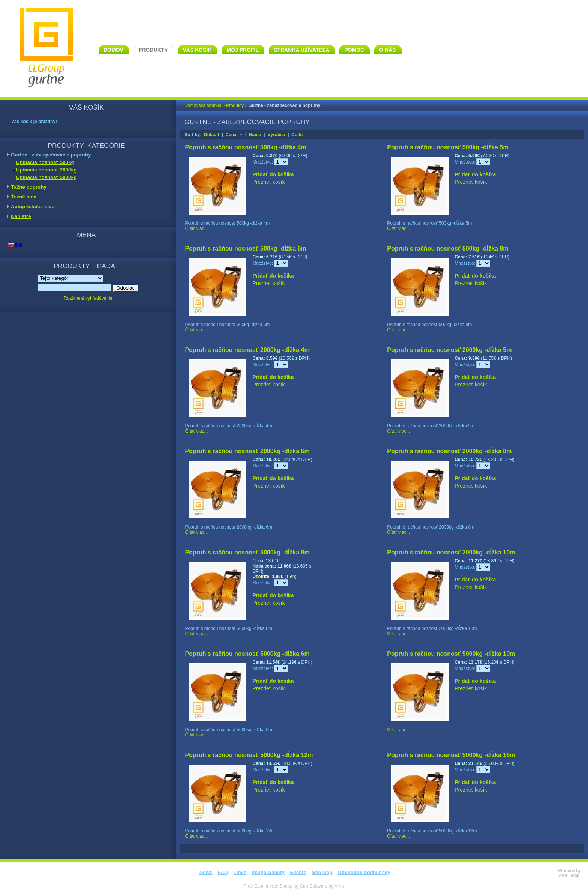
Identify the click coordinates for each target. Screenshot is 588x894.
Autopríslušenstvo (33, 207)
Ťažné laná (24, 197)
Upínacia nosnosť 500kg (45, 162)
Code (297, 135)
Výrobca (276, 135)
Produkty (235, 105)
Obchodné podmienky (364, 872)
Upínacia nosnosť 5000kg (46, 177)
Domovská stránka (203, 105)
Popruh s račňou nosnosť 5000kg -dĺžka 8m (247, 552)
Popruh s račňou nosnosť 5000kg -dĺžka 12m (249, 755)
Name (255, 135)
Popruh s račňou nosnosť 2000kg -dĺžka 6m (247, 451)
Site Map (322, 872)
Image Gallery (268, 872)
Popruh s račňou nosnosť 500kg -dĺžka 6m (245, 249)
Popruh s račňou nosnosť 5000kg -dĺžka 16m (451, 755)
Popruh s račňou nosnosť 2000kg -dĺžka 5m (449, 350)
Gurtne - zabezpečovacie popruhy (51, 155)
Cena (231, 135)
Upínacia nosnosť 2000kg (46, 170)
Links (240, 872)
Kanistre (21, 216)
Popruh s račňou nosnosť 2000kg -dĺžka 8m (449, 451)
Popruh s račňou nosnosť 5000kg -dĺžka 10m (451, 654)
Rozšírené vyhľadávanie (88, 298)
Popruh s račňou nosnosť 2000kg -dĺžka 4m (247, 350)
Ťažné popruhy (29, 187)
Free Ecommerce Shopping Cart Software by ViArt (294, 886)
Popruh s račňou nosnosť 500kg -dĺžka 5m (448, 147)
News (206, 872)
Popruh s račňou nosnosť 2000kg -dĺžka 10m (451, 552)
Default (212, 135)
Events (298, 872)
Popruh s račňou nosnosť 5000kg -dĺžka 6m (247, 654)
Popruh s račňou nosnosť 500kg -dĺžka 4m (245, 147)
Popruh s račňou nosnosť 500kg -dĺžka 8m (448, 249)
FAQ (223, 872)
